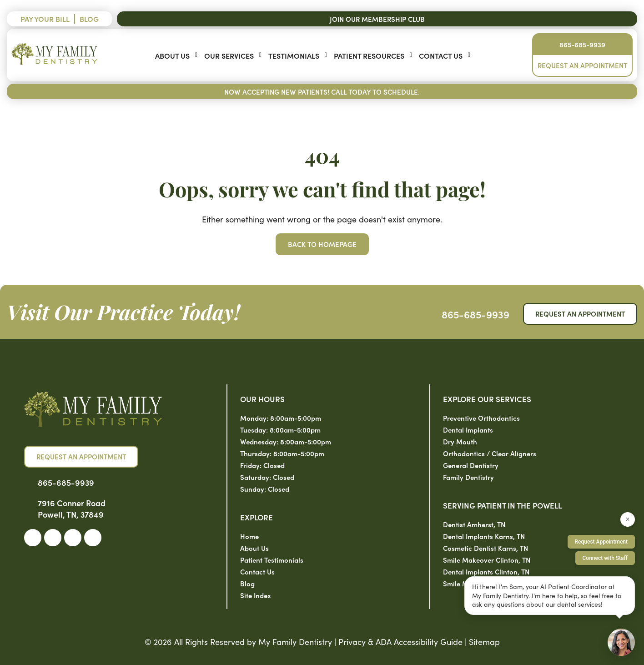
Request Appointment (601, 542)
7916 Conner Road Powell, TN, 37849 (72, 509)
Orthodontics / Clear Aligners (490, 453)
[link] (33, 538)
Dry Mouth (460, 441)
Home (249, 536)
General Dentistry (471, 465)
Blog (89, 19)
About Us (172, 55)
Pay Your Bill (45, 19)
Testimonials (294, 55)
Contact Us (441, 55)
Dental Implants (468, 430)
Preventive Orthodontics (481, 418)
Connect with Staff (605, 558)
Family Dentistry (468, 477)
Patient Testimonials (272, 560)
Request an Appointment (582, 65)
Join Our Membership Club (377, 19)
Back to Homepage (322, 244)
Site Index (256, 595)
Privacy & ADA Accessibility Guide (400, 642)
